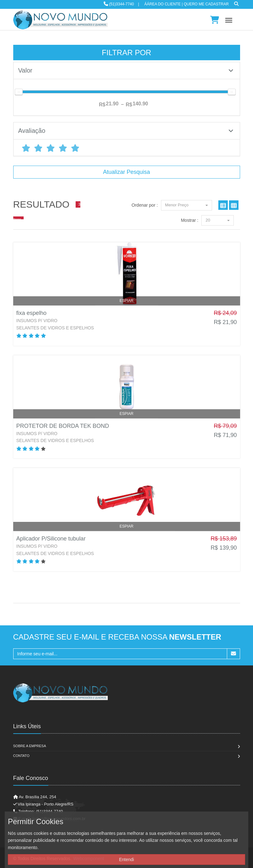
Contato (21, 756)
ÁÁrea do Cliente (162, 4)
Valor (126, 70)
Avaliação (126, 131)
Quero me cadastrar (206, 4)
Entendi (126, 859)
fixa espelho (32, 313)
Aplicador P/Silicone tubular (51, 539)
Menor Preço (187, 205)
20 (217, 220)
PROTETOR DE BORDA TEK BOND (63, 426)
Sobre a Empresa (30, 746)
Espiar (126, 301)
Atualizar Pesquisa (126, 172)
